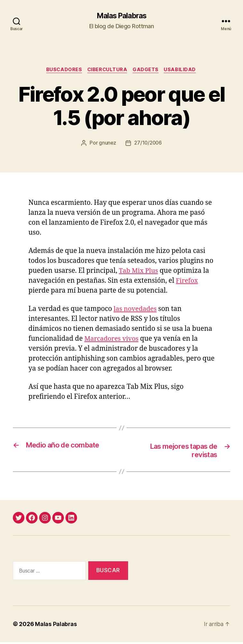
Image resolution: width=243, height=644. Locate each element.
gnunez (107, 144)
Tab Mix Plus (139, 272)
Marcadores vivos (113, 340)
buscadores (63, 71)
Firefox (187, 282)
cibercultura (108, 71)
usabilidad (182, 71)
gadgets (147, 71)
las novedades (136, 310)
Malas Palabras (121, 16)
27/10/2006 (148, 144)
